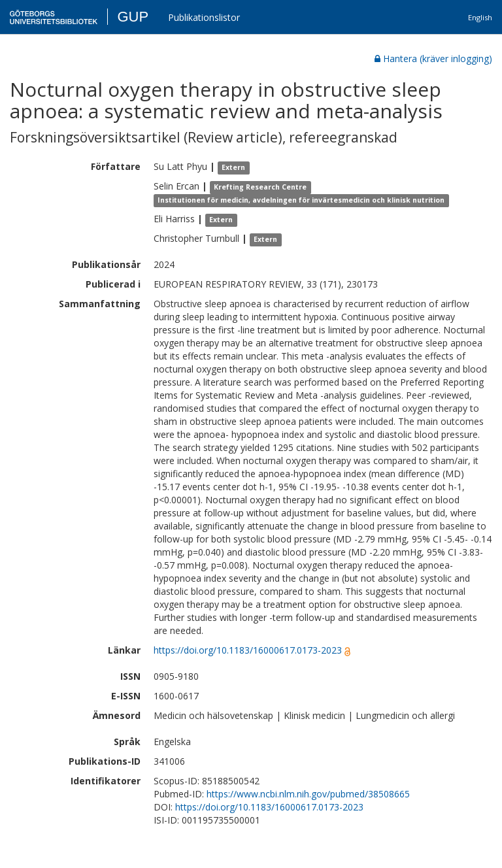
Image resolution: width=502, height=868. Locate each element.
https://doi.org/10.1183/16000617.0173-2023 (248, 650)
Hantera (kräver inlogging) (433, 58)
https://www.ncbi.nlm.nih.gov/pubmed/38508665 (308, 794)
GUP (133, 17)
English (480, 17)
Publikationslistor (204, 17)
